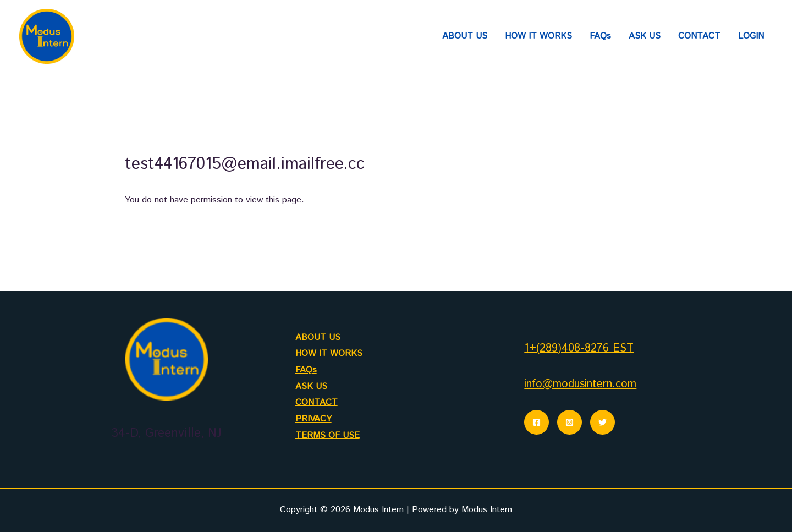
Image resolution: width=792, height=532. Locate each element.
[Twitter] (603, 422)
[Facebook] (537, 422)
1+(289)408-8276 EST (579, 349)
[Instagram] (570, 422)
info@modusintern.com (580, 384)
